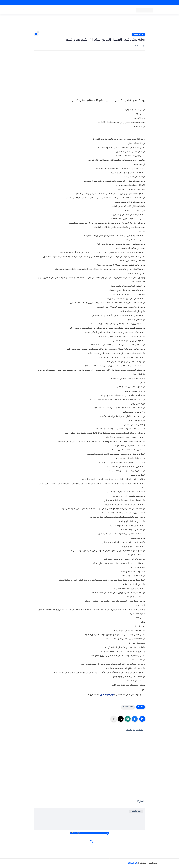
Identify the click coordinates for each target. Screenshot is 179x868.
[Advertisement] (90, 25)
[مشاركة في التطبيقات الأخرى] (114, 719)
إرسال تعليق (136, 811)
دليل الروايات (133, 863)
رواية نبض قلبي (107, 695)
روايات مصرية (138, 34)
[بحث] (24, 10)
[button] (135, 719)
